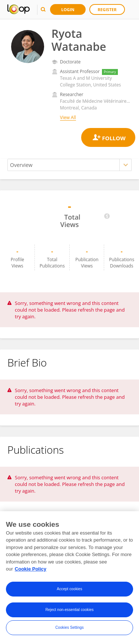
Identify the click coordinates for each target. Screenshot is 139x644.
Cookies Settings (69, 627)
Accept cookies (69, 589)
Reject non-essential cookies (69, 610)
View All (68, 117)
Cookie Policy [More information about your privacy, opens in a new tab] (31, 569)
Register (107, 9)
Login (68, 9)
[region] (69, 578)
